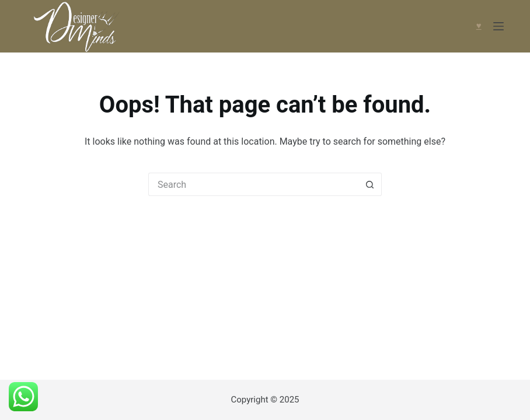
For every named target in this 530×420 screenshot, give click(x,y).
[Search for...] (253, 184)
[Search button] (370, 184)
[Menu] (498, 26)
